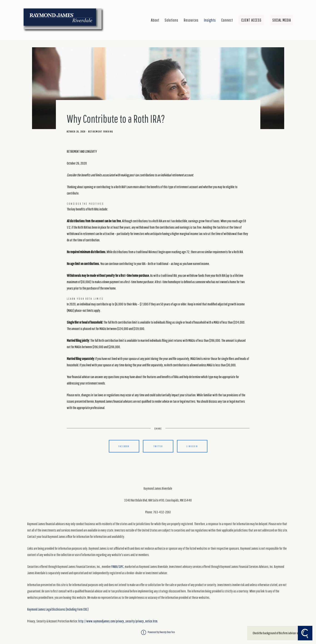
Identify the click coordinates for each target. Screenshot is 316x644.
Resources (191, 20)
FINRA (114, 567)
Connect (227, 20)
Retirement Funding (101, 132)
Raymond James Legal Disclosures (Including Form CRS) (58, 609)
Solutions (172, 20)
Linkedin (192, 446)
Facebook (124, 446)
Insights (210, 20)
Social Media (282, 20)
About (155, 20)
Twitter (158, 446)
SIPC (121, 567)
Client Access (251, 20)
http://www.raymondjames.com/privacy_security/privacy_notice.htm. (118, 621)
